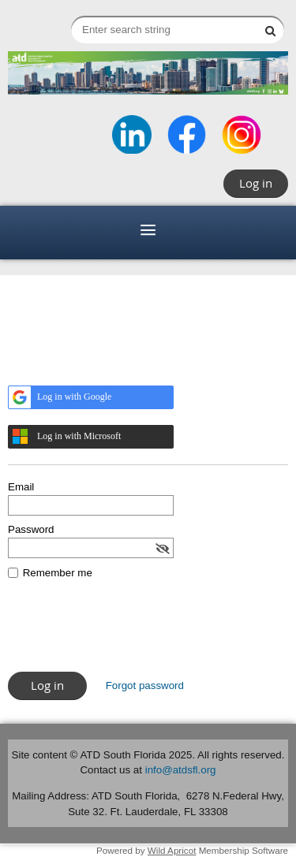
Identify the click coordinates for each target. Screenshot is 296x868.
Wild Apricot (172, 850)
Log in (256, 183)
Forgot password (145, 685)
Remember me (58, 573)
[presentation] (128, 633)
